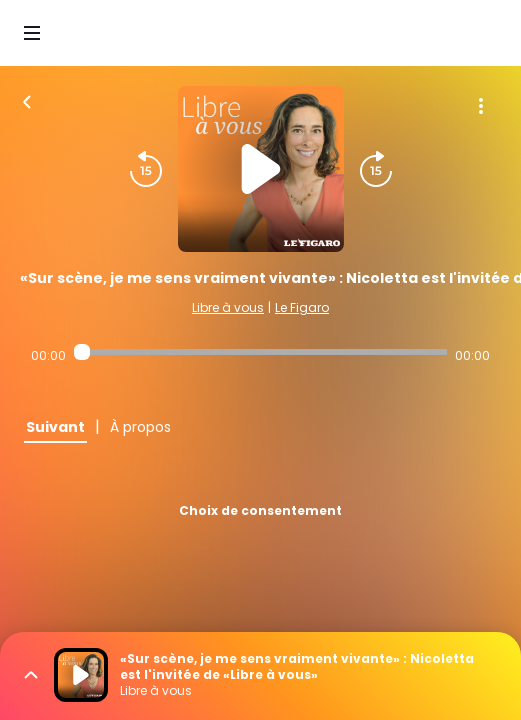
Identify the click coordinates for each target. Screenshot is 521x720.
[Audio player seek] (260, 352)
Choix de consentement (260, 510)
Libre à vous (228, 307)
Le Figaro (302, 307)
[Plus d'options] (481, 106)
